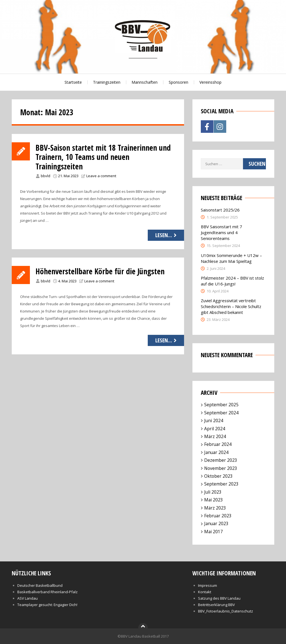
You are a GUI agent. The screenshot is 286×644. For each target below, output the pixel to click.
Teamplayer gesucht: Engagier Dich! (47, 605)
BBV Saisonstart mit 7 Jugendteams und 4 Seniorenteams (221, 232)
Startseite (73, 82)
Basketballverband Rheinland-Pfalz (47, 592)
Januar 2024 (216, 452)
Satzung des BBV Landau (219, 598)
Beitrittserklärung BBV (216, 605)
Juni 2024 (214, 420)
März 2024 (215, 436)
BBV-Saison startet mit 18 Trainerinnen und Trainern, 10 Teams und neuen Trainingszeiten (103, 157)
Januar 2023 (216, 523)
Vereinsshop (210, 82)
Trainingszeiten (107, 82)
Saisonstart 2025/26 (220, 210)
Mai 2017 (214, 532)
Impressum (208, 585)
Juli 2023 (213, 492)
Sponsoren (178, 82)
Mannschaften (145, 82)
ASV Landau (28, 598)
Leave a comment (101, 176)
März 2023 (215, 508)
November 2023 (221, 468)
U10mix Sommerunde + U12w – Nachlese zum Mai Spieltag (231, 258)
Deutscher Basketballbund (40, 585)
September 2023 (221, 484)
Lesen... (167, 235)
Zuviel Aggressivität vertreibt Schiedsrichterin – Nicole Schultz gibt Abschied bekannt (231, 306)
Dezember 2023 (221, 460)
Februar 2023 (218, 516)
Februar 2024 (218, 444)
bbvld (46, 176)
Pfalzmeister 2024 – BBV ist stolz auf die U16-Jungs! (232, 281)
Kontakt (205, 592)
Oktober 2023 (218, 476)
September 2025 (221, 405)
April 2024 (215, 429)
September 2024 (221, 413)
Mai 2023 (214, 500)
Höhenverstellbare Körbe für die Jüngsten (100, 271)
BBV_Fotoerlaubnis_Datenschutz (226, 611)
